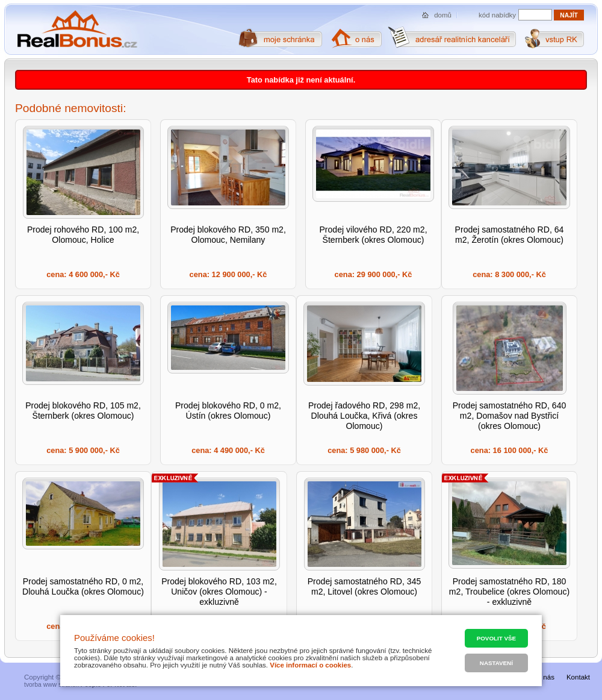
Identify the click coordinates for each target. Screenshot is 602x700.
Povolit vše (496, 638)
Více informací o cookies (310, 665)
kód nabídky (497, 15)
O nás (545, 677)
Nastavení (496, 663)
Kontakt (578, 677)
